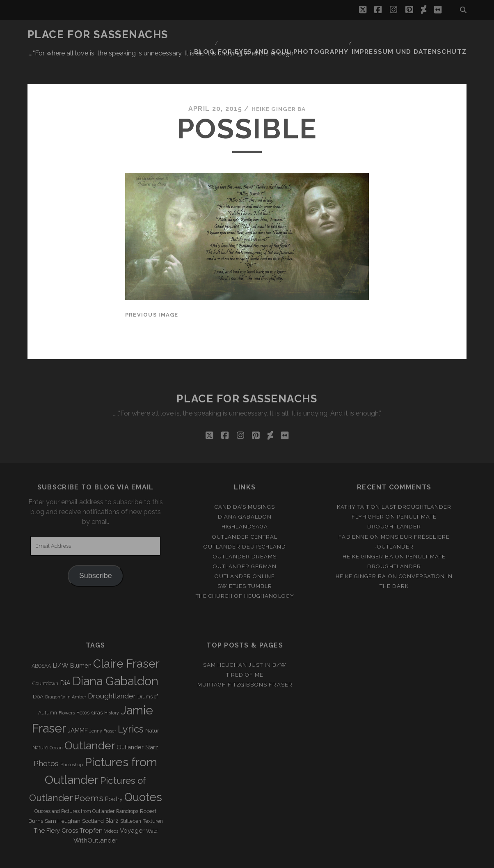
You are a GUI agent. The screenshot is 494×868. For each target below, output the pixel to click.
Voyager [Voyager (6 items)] (132, 806)
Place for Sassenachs (98, 34)
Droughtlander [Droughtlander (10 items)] (112, 671)
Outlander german (245, 542)
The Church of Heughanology (245, 571)
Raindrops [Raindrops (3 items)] (127, 787)
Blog (229, 35)
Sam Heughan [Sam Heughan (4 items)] (63, 796)
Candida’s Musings (245, 482)
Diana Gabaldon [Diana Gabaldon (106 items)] (115, 657)
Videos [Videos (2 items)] (111, 806)
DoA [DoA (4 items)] (38, 672)
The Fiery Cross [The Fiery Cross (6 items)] (56, 806)
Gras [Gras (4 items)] (97, 688)
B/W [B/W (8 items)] (61, 641)
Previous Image (152, 290)
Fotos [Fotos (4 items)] (83, 688)
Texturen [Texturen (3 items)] (153, 797)
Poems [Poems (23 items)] (89, 773)
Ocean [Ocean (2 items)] (56, 723)
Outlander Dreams (245, 532)
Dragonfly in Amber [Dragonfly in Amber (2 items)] (66, 672)
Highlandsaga (245, 502)
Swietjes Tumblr (245, 561)
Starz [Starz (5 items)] (112, 796)
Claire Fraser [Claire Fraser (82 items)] (126, 639)
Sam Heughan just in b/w (245, 640)
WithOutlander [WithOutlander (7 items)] (95, 816)
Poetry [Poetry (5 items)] (114, 774)
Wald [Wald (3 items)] (152, 806)
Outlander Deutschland (245, 522)
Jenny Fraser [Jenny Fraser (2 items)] (103, 706)
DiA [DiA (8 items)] (65, 658)
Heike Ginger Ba (279, 84)
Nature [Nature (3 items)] (40, 723)
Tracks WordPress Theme (212, 859)
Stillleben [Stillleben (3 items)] (131, 797)
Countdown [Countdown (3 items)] (45, 659)
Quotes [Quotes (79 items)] (143, 772)
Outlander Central (245, 512)
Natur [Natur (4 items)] (152, 706)
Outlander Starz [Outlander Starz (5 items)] (137, 723)
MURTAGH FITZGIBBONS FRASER (245, 660)
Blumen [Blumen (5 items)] (81, 641)
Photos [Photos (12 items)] (46, 739)
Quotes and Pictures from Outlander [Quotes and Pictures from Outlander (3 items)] (74, 787)
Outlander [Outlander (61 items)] (90, 721)
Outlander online (245, 552)
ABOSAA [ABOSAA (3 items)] (41, 641)
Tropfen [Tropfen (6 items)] (91, 806)
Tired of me (245, 650)
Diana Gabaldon (245, 492)
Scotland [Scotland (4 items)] (93, 796)
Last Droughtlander (416, 482)
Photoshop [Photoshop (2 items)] (72, 740)
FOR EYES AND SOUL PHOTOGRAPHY (303, 35)
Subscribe (96, 551)
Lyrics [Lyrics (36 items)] (131, 705)
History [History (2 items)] (112, 688)
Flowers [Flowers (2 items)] (67, 688)
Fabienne (353, 512)
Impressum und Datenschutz (417, 35)
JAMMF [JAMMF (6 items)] (78, 706)
